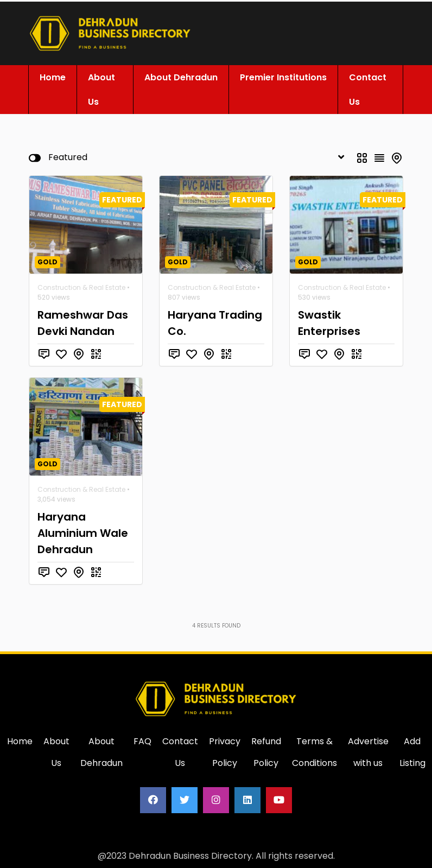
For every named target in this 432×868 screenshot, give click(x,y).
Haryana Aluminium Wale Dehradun (83, 531)
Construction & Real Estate (81, 285)
